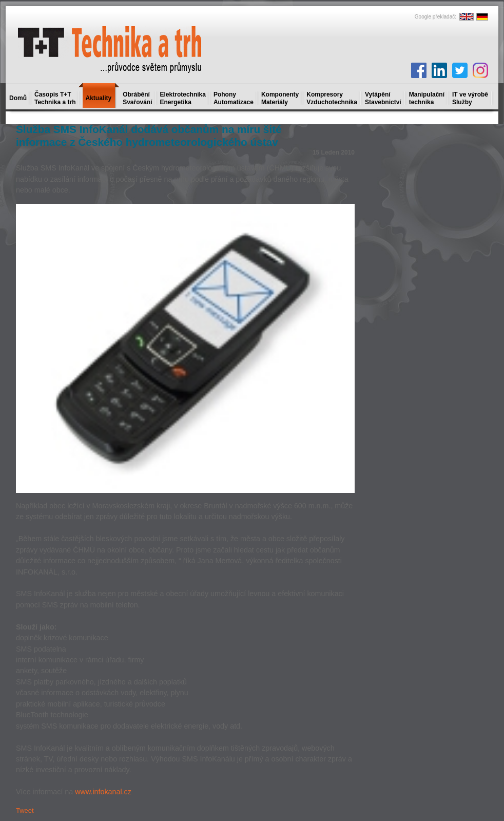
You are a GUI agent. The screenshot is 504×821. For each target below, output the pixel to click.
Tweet (25, 810)
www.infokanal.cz (103, 792)
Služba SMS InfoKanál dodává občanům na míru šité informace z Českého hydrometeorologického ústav (149, 136)
